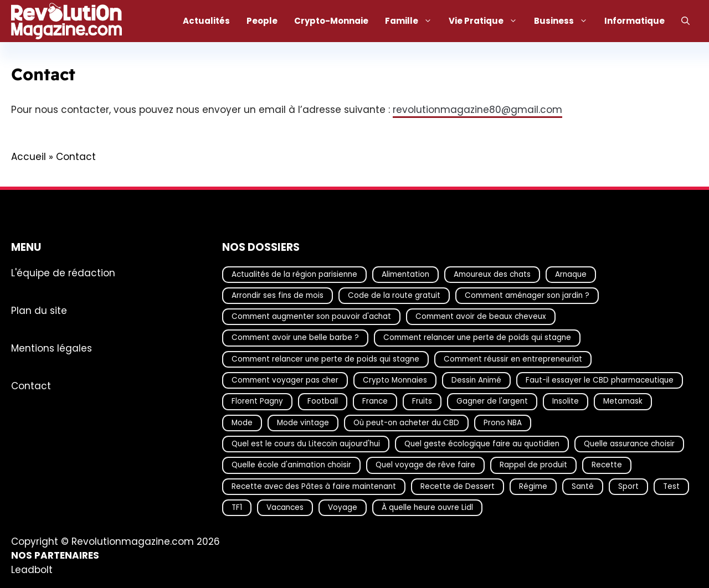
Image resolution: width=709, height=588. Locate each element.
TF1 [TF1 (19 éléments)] (237, 507)
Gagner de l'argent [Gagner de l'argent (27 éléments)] (492, 401)
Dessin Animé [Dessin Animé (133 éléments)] (476, 380)
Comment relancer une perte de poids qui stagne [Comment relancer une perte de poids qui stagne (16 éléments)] (325, 359)
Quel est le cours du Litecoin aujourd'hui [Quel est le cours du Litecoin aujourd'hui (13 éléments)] (306, 444)
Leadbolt (32, 569)
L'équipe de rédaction (63, 272)
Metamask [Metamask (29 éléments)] (623, 401)
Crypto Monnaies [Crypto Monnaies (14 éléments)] (395, 380)
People (262, 21)
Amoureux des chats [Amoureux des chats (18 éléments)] (492, 274)
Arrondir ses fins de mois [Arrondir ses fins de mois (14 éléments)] (278, 295)
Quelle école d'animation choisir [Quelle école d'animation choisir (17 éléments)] (291, 465)
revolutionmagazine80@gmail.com (477, 110)
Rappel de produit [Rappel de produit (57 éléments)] (533, 465)
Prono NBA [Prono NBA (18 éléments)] (503, 422)
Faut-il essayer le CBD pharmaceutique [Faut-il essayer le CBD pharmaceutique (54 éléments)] (600, 380)
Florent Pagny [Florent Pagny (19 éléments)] (257, 401)
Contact (31, 385)
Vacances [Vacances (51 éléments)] (285, 507)
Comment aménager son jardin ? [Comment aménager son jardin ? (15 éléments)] (527, 295)
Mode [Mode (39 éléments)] (242, 422)
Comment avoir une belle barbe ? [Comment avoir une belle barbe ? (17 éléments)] (295, 337)
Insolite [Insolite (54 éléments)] (566, 401)
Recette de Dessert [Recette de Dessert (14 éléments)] (458, 486)
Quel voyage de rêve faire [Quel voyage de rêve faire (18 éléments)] (425, 465)
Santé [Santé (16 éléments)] (583, 486)
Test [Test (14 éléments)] (671, 486)
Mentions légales (52, 348)
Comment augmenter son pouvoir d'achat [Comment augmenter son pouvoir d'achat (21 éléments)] (311, 316)
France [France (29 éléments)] (375, 401)
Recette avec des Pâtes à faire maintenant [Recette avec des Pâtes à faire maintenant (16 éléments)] (314, 486)
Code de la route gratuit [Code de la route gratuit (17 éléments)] (394, 295)
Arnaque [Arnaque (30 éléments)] (571, 274)
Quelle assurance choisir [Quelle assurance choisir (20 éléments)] (629, 444)
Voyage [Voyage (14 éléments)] (343, 507)
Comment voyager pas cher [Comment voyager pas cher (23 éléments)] (285, 380)
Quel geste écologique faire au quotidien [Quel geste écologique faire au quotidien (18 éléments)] (482, 444)
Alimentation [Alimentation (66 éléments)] (405, 274)
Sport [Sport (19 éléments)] (628, 486)
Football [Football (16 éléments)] (323, 401)
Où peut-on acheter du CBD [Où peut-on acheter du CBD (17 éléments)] (406, 422)
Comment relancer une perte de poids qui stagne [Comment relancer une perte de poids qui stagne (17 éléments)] (477, 337)
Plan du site (39, 310)
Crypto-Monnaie (331, 21)
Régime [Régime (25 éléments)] (533, 486)
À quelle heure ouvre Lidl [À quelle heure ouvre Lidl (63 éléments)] (427, 507)
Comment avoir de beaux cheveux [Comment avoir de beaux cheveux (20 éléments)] (481, 316)
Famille (413, 21)
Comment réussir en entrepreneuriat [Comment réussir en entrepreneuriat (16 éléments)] (513, 359)
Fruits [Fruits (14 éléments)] (422, 401)
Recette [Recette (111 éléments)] (607, 465)
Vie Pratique (487, 21)
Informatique (634, 21)
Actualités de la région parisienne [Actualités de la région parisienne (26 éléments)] (294, 274)
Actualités (206, 21)
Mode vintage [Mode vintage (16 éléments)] (303, 422)
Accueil (29, 157)
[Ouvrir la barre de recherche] (685, 21)
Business (565, 21)
